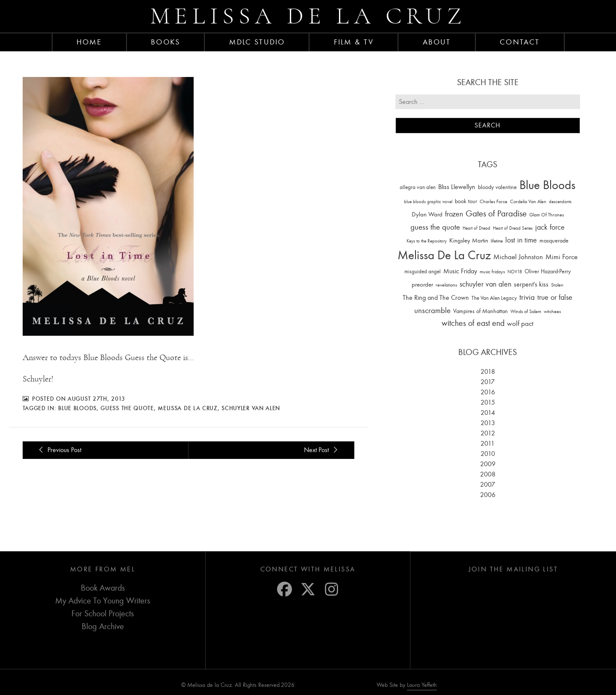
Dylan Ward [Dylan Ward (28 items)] (427, 214)
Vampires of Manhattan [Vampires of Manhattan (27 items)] (480, 311)
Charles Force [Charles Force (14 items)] (494, 201)
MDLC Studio (257, 42)
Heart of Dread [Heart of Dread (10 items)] (476, 228)
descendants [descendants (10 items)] (560, 202)
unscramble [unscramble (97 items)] (432, 311)
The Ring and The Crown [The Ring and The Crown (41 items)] (436, 298)
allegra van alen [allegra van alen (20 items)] (418, 187)
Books (165, 42)
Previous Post (59, 450)
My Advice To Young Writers (103, 601)
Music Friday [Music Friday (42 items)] (460, 271)
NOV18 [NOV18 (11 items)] (515, 272)
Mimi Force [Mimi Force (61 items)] (561, 257)
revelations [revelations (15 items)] (446, 285)
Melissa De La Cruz (188, 408)
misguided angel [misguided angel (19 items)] (423, 271)
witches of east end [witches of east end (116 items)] (473, 323)
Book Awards (103, 588)
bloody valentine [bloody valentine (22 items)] (497, 187)
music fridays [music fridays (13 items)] (492, 272)
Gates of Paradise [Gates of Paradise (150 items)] (496, 214)
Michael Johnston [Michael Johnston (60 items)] (518, 257)
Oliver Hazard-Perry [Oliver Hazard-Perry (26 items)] (548, 271)
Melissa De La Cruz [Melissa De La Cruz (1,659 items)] (444, 255)
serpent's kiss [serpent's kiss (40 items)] (531, 284)
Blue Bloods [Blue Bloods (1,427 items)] (547, 185)
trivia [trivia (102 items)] (527, 297)
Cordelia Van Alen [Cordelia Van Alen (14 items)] (528, 201)
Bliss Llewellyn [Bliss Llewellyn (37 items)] (457, 187)
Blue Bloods (77, 408)
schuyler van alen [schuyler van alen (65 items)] (485, 284)
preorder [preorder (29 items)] (422, 285)
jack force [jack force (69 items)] (550, 227)
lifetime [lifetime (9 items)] (497, 241)
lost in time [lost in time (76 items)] (521, 240)
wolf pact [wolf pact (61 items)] (520, 323)
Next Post (322, 450)
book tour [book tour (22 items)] (466, 201)
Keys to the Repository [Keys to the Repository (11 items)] (427, 241)
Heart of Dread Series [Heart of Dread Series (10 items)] (513, 228)
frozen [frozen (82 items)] (454, 214)
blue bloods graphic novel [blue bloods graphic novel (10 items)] (428, 202)
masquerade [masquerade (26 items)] (554, 241)
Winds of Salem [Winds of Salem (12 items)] (526, 312)
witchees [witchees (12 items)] (552, 312)
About (437, 42)
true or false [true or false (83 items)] (555, 297)
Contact (520, 42)
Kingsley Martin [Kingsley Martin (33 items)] (469, 240)
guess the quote (127, 408)
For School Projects (103, 614)
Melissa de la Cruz (308, 16)
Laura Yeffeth (422, 685)
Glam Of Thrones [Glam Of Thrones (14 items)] (547, 215)
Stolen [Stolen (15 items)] (557, 285)
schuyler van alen (251, 408)
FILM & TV (354, 42)
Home (89, 42)
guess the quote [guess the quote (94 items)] (435, 227)
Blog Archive (103, 626)
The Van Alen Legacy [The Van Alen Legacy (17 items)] (494, 298)
